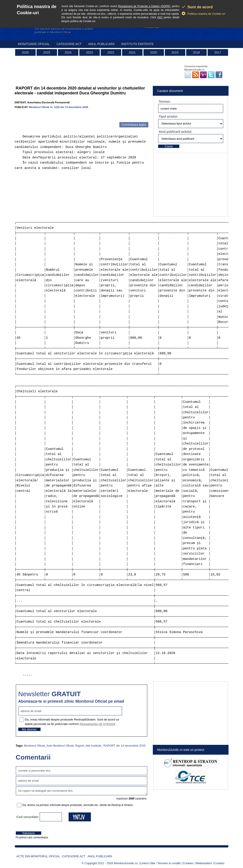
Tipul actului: (168, 116)
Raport (80, 746)
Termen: (165, 102)
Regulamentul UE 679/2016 (98, 724)
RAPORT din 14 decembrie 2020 (124, 746)
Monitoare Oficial (34, 44)
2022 (111, 52)
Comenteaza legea (134, 125)
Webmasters (204, 863)
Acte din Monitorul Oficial (38, 856)
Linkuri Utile (148, 863)
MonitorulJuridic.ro (126, 863)
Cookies (188, 863)
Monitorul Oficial (34, 746)
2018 (196, 52)
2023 (89, 52)
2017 (218, 52)
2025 (47, 52)
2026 (25, 52)
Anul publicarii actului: (176, 132)
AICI (160, 17)
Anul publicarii (101, 44)
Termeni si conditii (169, 863)
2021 (132, 52)
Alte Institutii (93, 746)
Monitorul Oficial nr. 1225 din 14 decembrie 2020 (58, 107)
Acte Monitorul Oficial (60, 746)
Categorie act (69, 44)
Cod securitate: (28, 817)
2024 (68, 52)
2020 (154, 52)
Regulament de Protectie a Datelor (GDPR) (144, 6)
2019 (175, 52)
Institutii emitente (137, 44)
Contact (219, 863)
